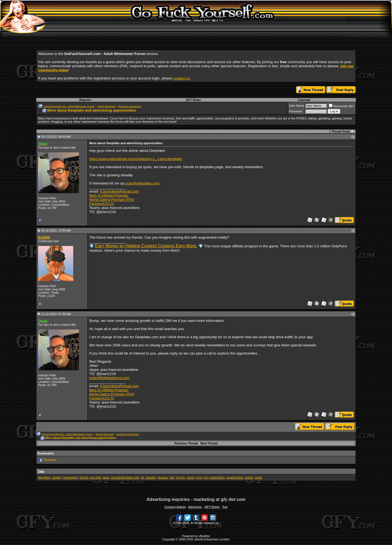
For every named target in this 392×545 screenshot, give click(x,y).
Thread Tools (341, 131)
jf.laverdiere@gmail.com (119, 191)
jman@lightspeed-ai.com (109, 378)
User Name (297, 106)
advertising (217, 478)
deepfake (44, 478)
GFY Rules (193, 100)
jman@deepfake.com (142, 183)
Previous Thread (186, 443)
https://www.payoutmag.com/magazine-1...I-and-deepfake (136, 159)
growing (163, 478)
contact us (181, 78)
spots (258, 478)
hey (206, 478)
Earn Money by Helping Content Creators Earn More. (146, 246)
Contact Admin (175, 507)
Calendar (304, 100)
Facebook (50, 460)
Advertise (195, 507)
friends (84, 478)
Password (296, 111)
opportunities (235, 478)
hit (143, 478)
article (249, 478)
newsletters (70, 478)
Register (85, 100)
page (106, 478)
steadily (151, 478)
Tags (41, 471)
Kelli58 (44, 237)
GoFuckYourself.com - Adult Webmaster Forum (69, 106)
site (172, 478)
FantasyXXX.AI (102, 204)
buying (180, 478)
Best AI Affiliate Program (109, 195)
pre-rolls (96, 478)
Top (225, 507)
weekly (56, 478)
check (190, 478)
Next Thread (209, 443)
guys (199, 478)
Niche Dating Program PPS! (112, 200)
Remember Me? (342, 106)
